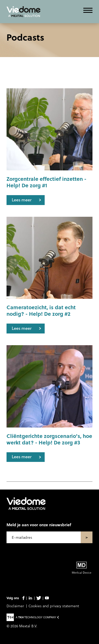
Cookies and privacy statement (54, 606)
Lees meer (22, 200)
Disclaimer (15, 606)
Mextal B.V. (28, 626)
